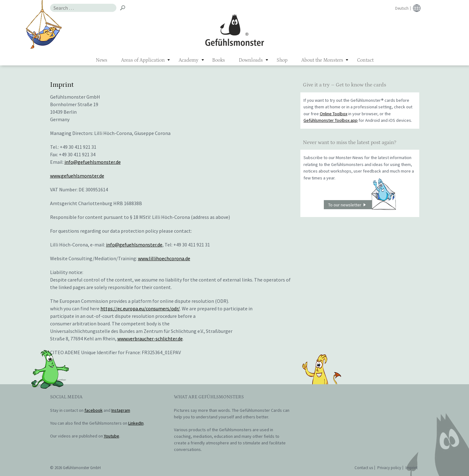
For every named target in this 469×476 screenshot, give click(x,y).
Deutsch (402, 8)
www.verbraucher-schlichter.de (150, 339)
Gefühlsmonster (234, 30)
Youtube (112, 436)
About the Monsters (322, 60)
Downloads (251, 60)
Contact (365, 60)
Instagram (121, 410)
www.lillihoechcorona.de (164, 258)
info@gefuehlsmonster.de (93, 162)
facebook (94, 410)
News (102, 60)
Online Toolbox (334, 114)
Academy (189, 60)
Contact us (364, 468)
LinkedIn (136, 423)
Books (219, 60)
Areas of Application (143, 60)
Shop (282, 60)
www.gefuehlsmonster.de (77, 176)
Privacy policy (389, 468)
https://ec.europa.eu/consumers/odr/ (140, 308)
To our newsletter (362, 205)
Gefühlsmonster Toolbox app (331, 120)
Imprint (412, 468)
